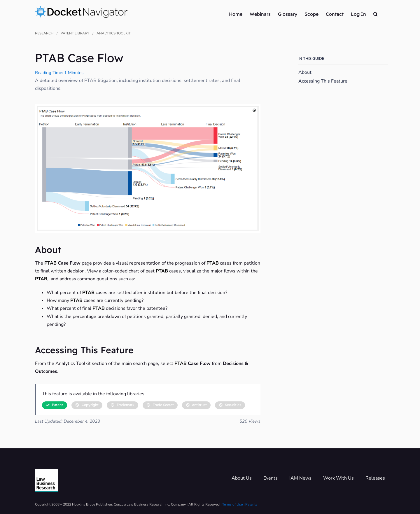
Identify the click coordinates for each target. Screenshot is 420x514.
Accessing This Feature (323, 81)
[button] (376, 14)
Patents (251, 504)
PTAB (50, 263)
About (305, 72)
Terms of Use (232, 504)
